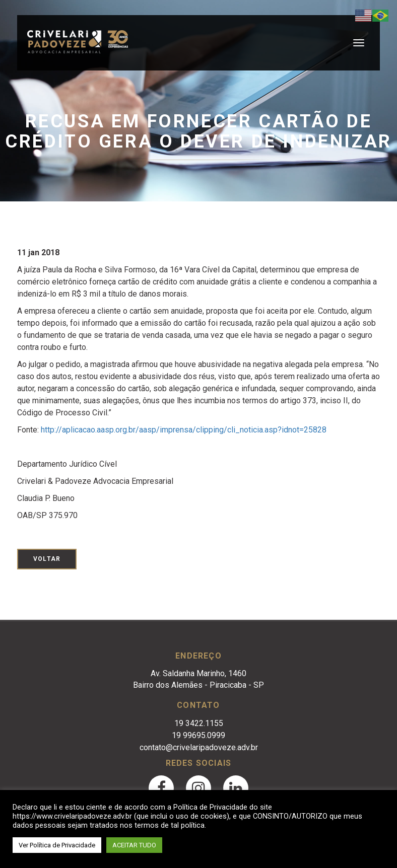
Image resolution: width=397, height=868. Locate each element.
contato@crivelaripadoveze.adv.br (199, 747)
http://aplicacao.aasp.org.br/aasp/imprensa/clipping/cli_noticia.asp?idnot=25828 (184, 430)
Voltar (47, 559)
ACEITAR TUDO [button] (134, 845)
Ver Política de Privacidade (57, 845)
